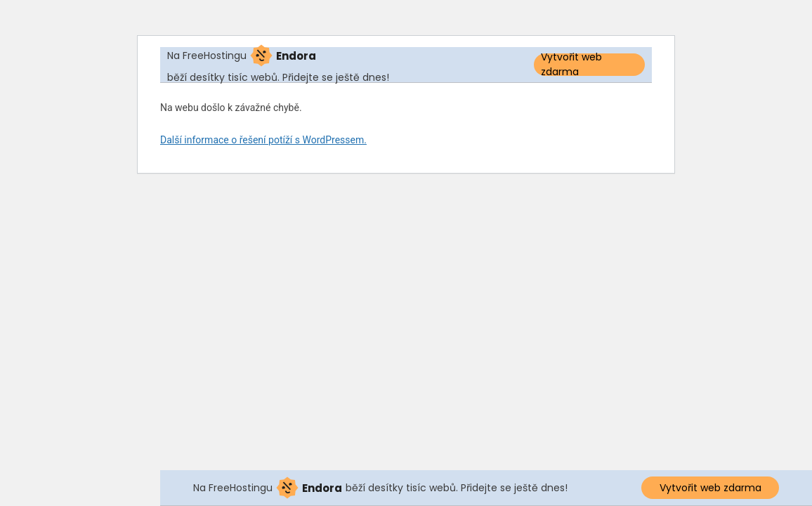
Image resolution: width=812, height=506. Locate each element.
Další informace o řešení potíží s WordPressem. (263, 140)
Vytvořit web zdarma (571, 65)
